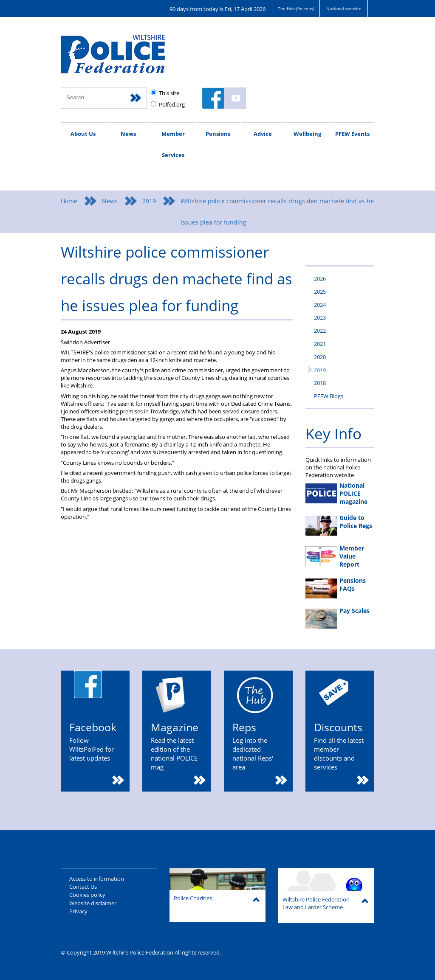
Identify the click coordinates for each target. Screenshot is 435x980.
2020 (320, 357)
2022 (320, 331)
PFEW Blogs (329, 396)
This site (169, 93)
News (128, 134)
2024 (320, 305)
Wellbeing (307, 134)
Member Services (173, 144)
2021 (320, 344)
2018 (320, 383)
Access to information (97, 879)
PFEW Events (352, 134)
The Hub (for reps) (296, 8)
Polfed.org (172, 104)
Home (69, 201)
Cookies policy (87, 895)
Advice (263, 134)
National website (344, 8)
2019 (149, 201)
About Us (83, 134)
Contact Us (83, 887)
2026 (320, 278)
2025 (320, 292)
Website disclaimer (93, 903)
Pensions (218, 134)
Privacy (78, 911)
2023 (320, 317)
